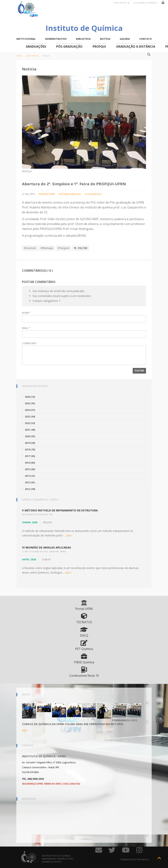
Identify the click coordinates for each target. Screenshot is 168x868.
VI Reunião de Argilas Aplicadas (47, 547)
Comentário (29, 343)
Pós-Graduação (69, 46)
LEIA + (69, 536)
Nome (26, 313)
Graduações (36, 46)
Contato (146, 39)
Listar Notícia (33, 56)
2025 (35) (30, 403)
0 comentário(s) (93, 194)
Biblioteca (83, 39)
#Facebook (30, 248)
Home (19, 56)
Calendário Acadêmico (145, 3)
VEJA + (25, 730)
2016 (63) (30, 463)
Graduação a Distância (136, 46)
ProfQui (99, 46)
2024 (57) (30, 410)
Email (26, 328)
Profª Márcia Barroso (70, 194)
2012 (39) (30, 489)
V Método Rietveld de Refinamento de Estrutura (60, 510)
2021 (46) (30, 430)
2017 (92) (30, 456)
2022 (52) (30, 423)
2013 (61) (30, 482)
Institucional (26, 39)
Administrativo (56, 39)
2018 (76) (30, 449)
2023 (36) (30, 416)
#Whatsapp (47, 248)
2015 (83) (30, 469)
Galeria (125, 39)
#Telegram (64, 248)
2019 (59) (30, 443)
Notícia (105, 39)
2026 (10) (30, 397)
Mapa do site (121, 3)
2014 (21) (30, 476)
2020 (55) (30, 436)
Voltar (81, 248)
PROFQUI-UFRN (47, 194)
